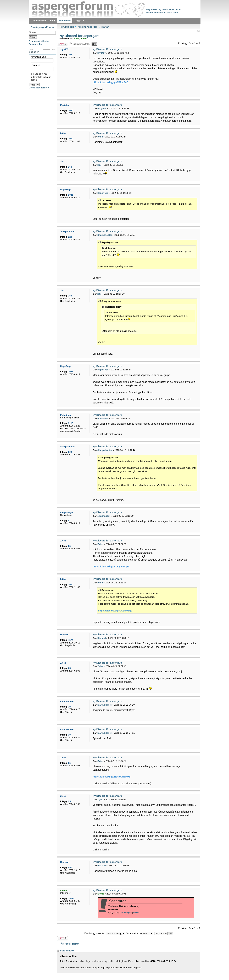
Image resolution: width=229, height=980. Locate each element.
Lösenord (35, 65)
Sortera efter (140, 933)
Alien (77, 39)
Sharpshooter (105, 235)
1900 (71, 139)
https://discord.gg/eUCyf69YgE (111, 567)
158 (70, 167)
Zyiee (100, 544)
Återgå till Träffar (70, 944)
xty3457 (102, 53)
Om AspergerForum (42, 27)
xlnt (99, 165)
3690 (71, 110)
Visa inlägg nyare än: (105, 933)
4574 (71, 640)
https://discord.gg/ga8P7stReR (111, 82)
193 (70, 55)
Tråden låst (63, 44)
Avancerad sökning (39, 41)
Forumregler (126, 913)
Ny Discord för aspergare (79, 36)
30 (69, 707)
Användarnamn (38, 57)
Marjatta (102, 108)
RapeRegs (103, 193)
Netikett (137, 913)
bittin (100, 137)
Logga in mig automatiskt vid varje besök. (41, 77)
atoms (84, 39)
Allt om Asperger (87, 27)
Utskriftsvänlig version (198, 31)
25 (69, 546)
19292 (71, 898)
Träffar (105, 27)
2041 (71, 195)
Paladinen (103, 419)
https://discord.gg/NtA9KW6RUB (112, 777)
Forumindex (67, 27)
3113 (71, 423)
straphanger (104, 516)
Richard (102, 638)
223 (70, 237)
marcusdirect (104, 705)
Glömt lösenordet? (39, 88)
